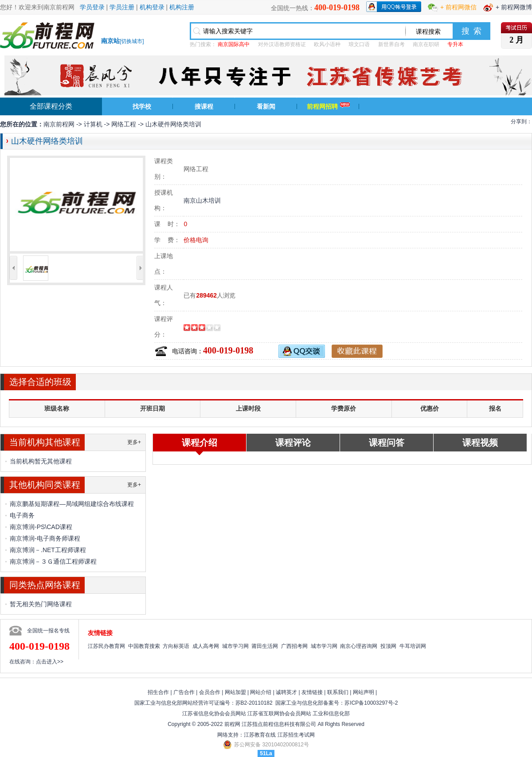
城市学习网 (235, 646)
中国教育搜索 (144, 646)
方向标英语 (176, 646)
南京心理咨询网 (359, 646)
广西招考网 (294, 646)
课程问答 (387, 443)
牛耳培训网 (413, 646)
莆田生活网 (265, 646)
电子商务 (22, 515)
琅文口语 (359, 44)
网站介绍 (261, 692)
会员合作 (210, 692)
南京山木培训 (202, 200)
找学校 (142, 106)
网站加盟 (235, 692)
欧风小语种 (327, 44)
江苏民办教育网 (106, 646)
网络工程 (124, 124)
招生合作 (158, 692)
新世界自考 (391, 44)
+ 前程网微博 (514, 7)
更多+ (134, 442)
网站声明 (364, 692)
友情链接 (312, 692)
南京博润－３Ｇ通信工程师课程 (53, 561)
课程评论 (293, 443)
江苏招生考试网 (296, 735)
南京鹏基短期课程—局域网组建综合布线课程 (72, 504)
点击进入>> (50, 662)
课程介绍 (199, 443)
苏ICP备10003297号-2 (371, 703)
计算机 (93, 124)
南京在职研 (426, 44)
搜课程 (204, 106)
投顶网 (388, 646)
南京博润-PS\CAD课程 (41, 527)
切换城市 (132, 41)
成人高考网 (206, 646)
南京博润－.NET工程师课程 (48, 550)
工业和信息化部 (331, 714)
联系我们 (338, 692)
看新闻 (266, 106)
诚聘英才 (286, 692)
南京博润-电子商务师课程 (45, 538)
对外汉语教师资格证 (282, 44)
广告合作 (184, 692)
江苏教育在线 (260, 735)
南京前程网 (59, 124)
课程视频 (480, 443)
